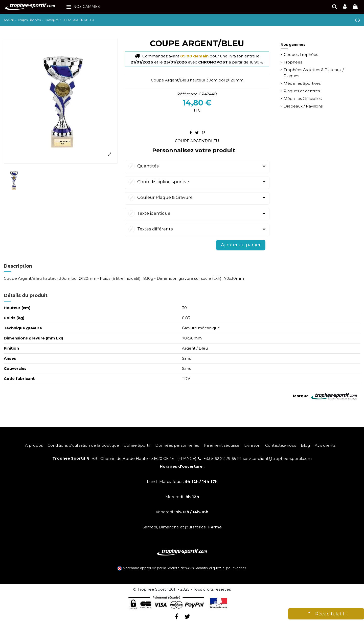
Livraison (252, 445)
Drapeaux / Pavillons (303, 106)
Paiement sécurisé (222, 445)
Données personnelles (177, 445)
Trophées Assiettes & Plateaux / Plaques (314, 73)
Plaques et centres (302, 91)
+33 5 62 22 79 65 (220, 458)
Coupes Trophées (301, 55)
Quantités (197, 166)
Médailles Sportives (302, 83)
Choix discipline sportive (197, 182)
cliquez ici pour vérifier (228, 568)
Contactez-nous (281, 445)
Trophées (293, 62)
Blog (305, 445)
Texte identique (197, 213)
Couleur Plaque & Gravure (197, 197)
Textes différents (197, 229)
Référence (187, 94)
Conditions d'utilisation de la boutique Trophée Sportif (99, 445)
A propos (34, 445)
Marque (301, 396)
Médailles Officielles (303, 99)
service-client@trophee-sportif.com (277, 458)
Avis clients (325, 445)
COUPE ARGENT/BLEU (197, 141)
